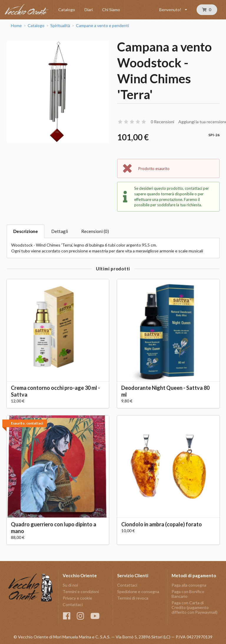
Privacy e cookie (77, 598)
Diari (89, 10)
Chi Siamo (111, 10)
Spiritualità (60, 26)
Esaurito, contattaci (27, 423)
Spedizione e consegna (138, 591)
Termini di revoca (133, 598)
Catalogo (67, 10)
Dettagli (60, 231)
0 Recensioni (162, 122)
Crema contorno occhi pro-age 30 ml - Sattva (55, 391)
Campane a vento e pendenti (102, 26)
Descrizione (26, 231)
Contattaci (73, 604)
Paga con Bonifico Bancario (188, 594)
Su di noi (70, 585)
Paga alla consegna (189, 585)
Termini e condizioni (81, 591)
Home (16, 26)
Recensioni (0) (95, 231)
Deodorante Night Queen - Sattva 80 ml (165, 391)
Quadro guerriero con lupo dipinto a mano (54, 528)
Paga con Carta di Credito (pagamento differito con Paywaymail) (195, 607)
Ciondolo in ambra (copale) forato (162, 524)
